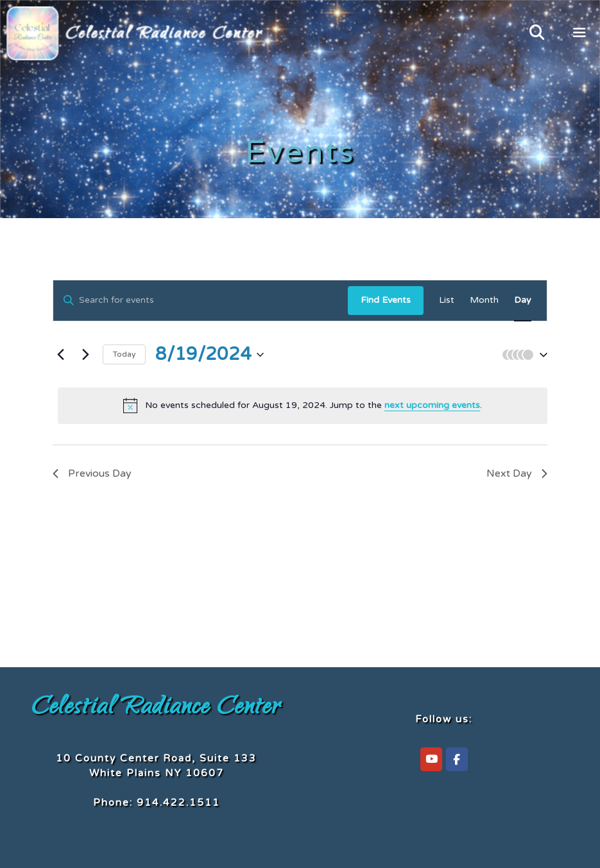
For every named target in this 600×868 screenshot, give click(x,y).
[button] (522, 355)
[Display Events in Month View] (484, 301)
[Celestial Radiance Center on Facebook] (457, 759)
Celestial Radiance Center (156, 709)
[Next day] (85, 355)
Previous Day (92, 473)
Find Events (386, 300)
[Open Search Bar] (537, 33)
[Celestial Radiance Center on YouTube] (431, 759)
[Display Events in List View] (447, 301)
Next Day (517, 473)
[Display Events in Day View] (523, 301)
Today (124, 354)
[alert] (303, 405)
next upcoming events (432, 405)
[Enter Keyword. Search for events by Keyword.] (201, 301)
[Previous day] (60, 355)
